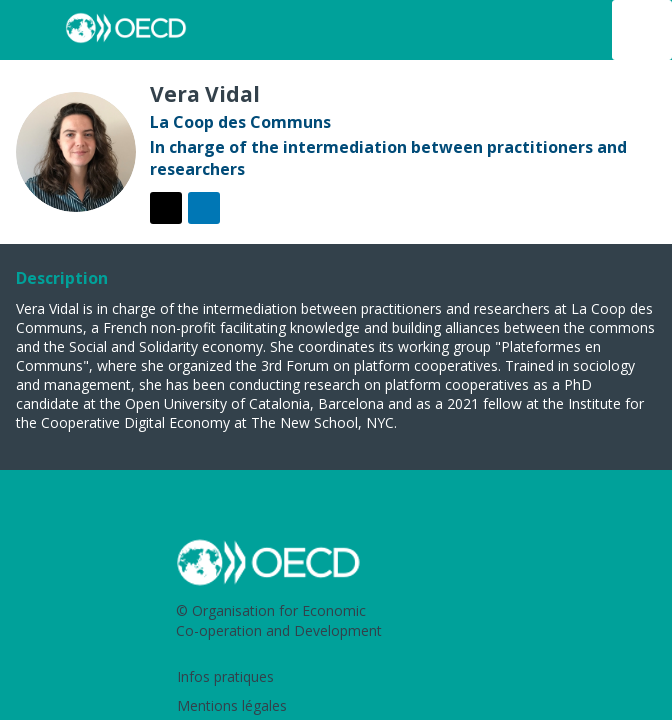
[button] (30, 30)
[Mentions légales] (340, 707)
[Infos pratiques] (340, 679)
